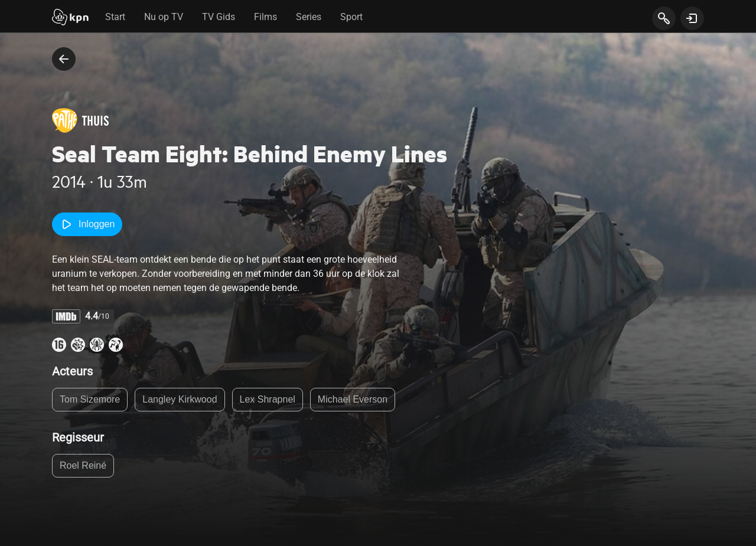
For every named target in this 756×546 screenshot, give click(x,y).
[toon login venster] (692, 18)
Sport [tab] (351, 17)
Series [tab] (309, 17)
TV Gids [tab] (219, 17)
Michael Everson (353, 402)
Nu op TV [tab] (164, 17)
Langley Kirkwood (180, 402)
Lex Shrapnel (268, 402)
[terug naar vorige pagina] (64, 59)
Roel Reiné (83, 468)
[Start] (70, 18)
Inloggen (89, 224)
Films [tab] (265, 17)
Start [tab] (115, 17)
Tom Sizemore (90, 402)
